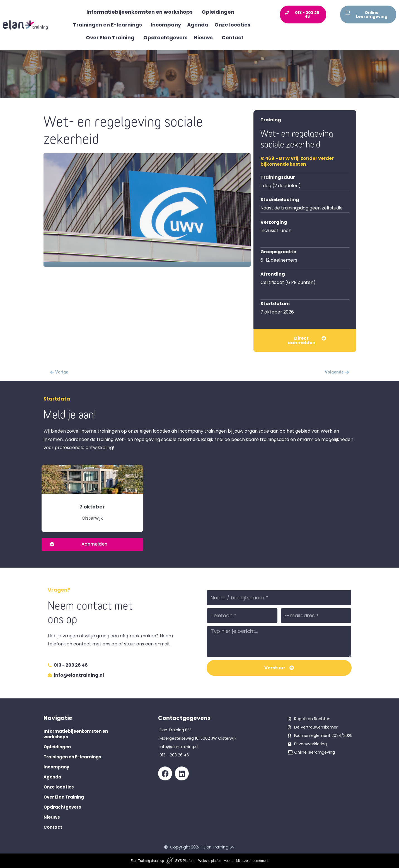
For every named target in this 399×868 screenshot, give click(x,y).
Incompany (166, 25)
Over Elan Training (112, 38)
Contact (233, 38)
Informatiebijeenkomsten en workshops (141, 12)
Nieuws (205, 38)
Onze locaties (234, 25)
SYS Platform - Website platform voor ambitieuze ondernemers (222, 861)
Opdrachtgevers (165, 38)
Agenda (198, 25)
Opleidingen (219, 12)
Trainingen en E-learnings (109, 25)
